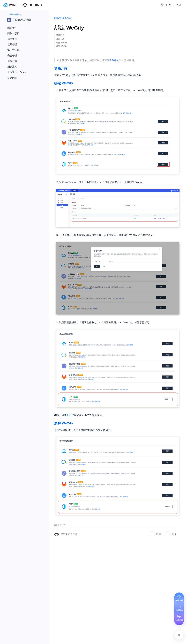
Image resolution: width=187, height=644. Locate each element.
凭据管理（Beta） (17, 72)
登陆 (179, 5)
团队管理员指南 (63, 18)
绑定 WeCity (64, 83)
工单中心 (114, 60)
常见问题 (12, 78)
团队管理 (12, 28)
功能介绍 (61, 68)
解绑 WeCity (64, 423)
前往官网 (166, 5)
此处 (69, 415)
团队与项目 (13, 33)
